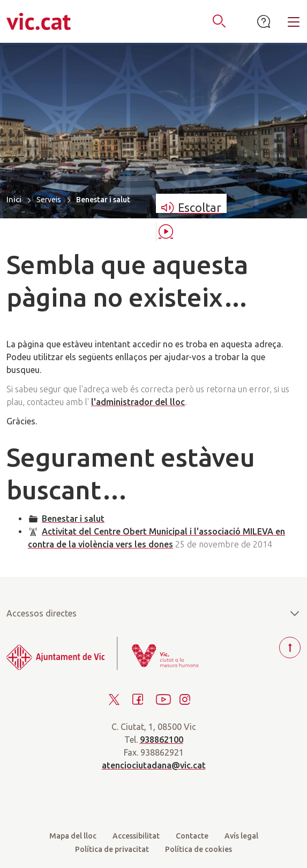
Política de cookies (199, 849)
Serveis (49, 200)
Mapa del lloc (73, 836)
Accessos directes (153, 613)
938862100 (162, 740)
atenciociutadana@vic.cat (154, 765)
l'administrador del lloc (138, 402)
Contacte (192, 836)
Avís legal (241, 836)
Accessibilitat (136, 836)
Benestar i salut (73, 519)
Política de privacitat (112, 849)
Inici (14, 199)
